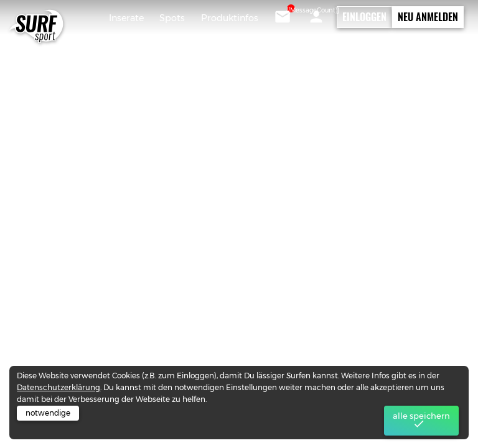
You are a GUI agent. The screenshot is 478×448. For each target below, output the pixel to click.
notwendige (48, 413)
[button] (316, 17)
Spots (172, 18)
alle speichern (421, 421)
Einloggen (364, 17)
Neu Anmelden (428, 17)
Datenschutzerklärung (59, 387)
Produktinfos (230, 18)
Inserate (126, 18)
